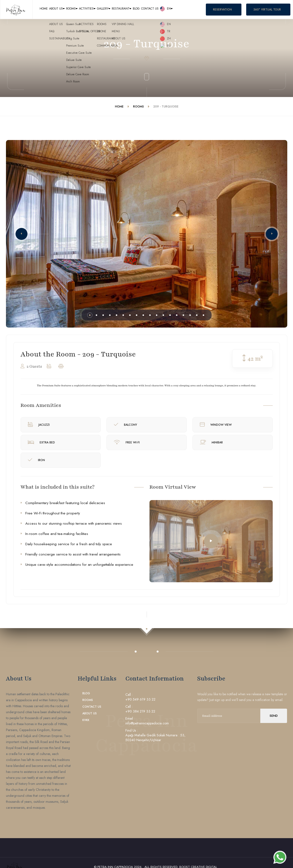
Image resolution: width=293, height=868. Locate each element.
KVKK (86, 720)
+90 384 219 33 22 (140, 711)
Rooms (96, 10)
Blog (207, 10)
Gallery (152, 10)
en (256, 10)
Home (47, 10)
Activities (124, 10)
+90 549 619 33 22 (140, 699)
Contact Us (230, 10)
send (274, 716)
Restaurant (182, 10)
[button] (21, 234)
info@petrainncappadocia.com (147, 723)
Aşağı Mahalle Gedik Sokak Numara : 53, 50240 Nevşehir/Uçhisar (155, 738)
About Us (70, 10)
